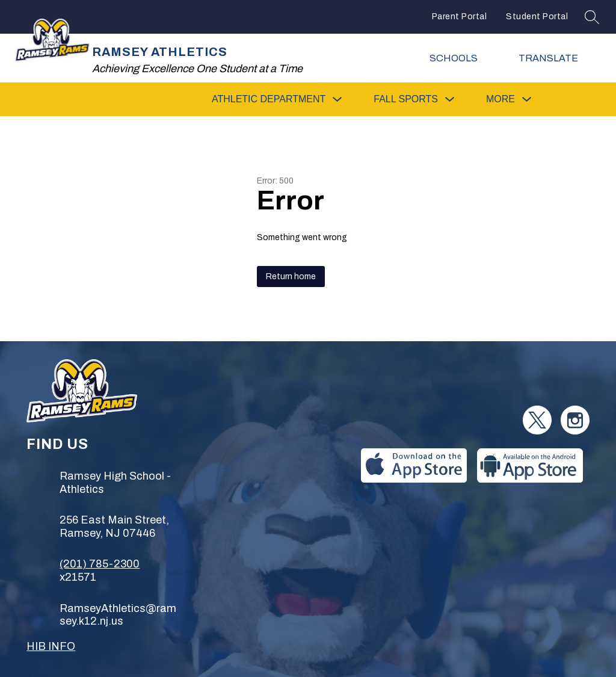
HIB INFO (51, 646)
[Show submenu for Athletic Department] (269, 99)
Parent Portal (460, 17)
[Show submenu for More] (500, 99)
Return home (291, 277)
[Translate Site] (556, 58)
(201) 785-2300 (100, 564)
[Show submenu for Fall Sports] (406, 99)
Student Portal (537, 17)
